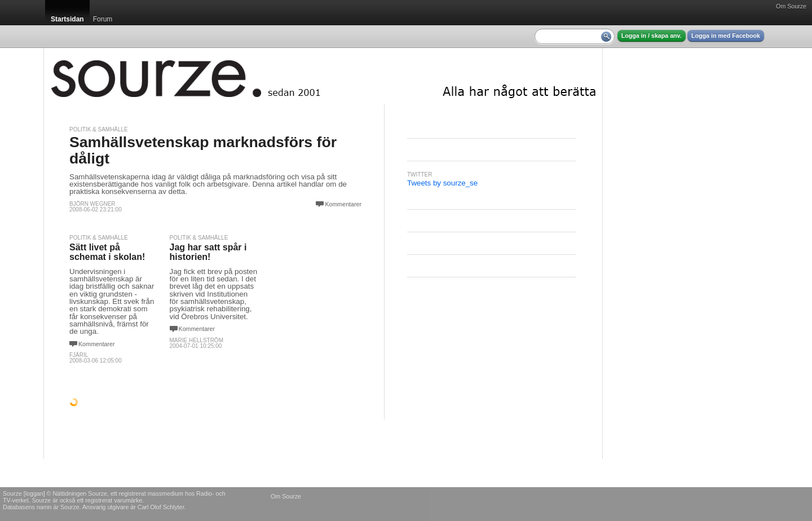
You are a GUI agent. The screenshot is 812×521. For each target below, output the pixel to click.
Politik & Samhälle (99, 129)
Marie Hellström (197, 340)
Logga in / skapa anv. (652, 36)
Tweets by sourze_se (442, 183)
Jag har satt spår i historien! (208, 252)
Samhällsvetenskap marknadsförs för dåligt (203, 150)
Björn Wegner (92, 204)
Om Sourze (791, 6)
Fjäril (79, 355)
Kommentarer (343, 204)
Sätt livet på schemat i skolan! (107, 252)
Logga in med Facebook (726, 36)
